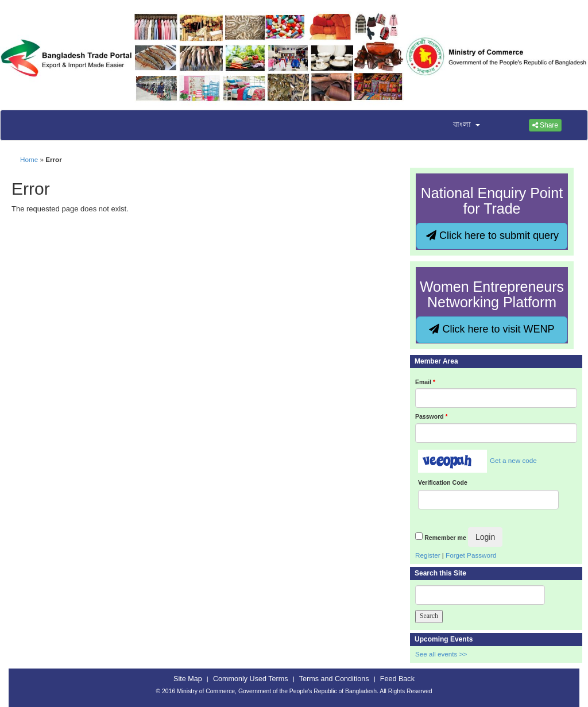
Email (425, 382)
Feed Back (397, 679)
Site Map (188, 679)
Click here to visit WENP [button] (492, 329)
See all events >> (441, 654)
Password (432, 416)
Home (29, 159)
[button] (459, 125)
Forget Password (471, 555)
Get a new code (513, 460)
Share (545, 125)
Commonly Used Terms (250, 679)
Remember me (445, 538)
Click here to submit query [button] (492, 235)
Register (428, 555)
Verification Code (443, 482)
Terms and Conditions (334, 679)
